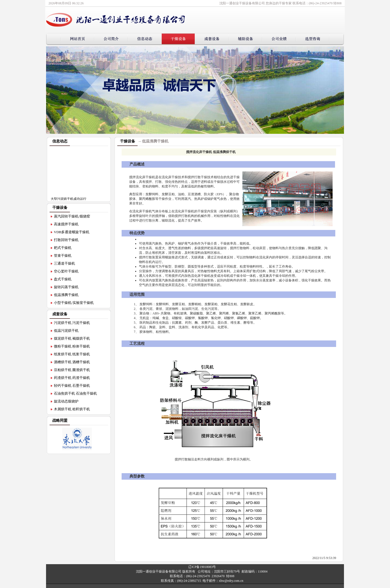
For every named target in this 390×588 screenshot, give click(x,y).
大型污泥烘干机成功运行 (69, 200)
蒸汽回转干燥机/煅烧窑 (72, 216)
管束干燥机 (63, 256)
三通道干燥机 (64, 263)
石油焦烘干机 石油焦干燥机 (75, 393)
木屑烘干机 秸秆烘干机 (72, 409)
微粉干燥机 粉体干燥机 (72, 346)
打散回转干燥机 (66, 240)
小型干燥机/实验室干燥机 (74, 303)
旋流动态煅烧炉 (66, 401)
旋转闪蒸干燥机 (66, 287)
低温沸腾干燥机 (66, 295)
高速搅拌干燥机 (66, 224)
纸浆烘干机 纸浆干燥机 (72, 354)
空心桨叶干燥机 (66, 271)
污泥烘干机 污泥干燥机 (72, 323)
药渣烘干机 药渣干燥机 (72, 378)
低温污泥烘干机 (66, 331)
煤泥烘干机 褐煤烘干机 (72, 338)
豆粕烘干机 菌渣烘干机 (72, 370)
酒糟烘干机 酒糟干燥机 (72, 362)
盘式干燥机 (63, 279)
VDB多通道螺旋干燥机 (72, 232)
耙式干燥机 (63, 248)
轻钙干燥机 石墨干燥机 (72, 386)
